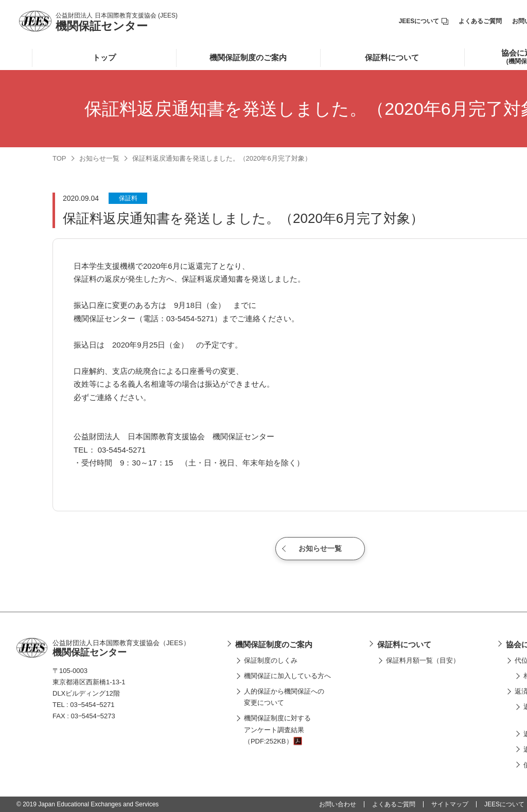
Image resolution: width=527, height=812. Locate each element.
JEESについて (424, 21)
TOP (59, 158)
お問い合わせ (338, 804)
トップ (104, 57)
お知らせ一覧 (99, 158)
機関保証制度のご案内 (248, 57)
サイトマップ (450, 804)
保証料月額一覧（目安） (423, 660)
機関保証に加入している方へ (287, 676)
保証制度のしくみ (271, 660)
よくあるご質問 (480, 21)
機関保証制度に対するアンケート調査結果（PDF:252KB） (277, 729)
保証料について (392, 57)
